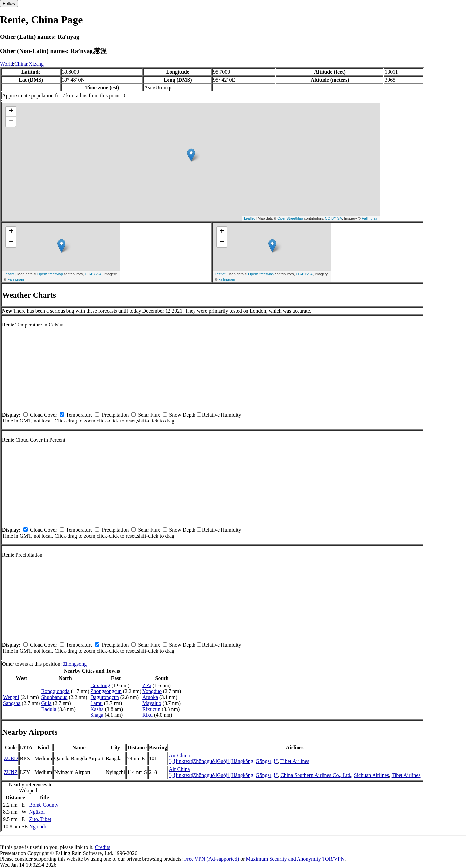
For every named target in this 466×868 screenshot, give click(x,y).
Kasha (97, 709)
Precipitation (115, 415)
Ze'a (147, 685)
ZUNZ (11, 772)
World (7, 64)
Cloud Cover (43, 415)
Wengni (11, 697)
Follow (9, 3)
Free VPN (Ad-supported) (211, 859)
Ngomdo (38, 826)
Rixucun (151, 709)
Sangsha (12, 703)
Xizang (36, 64)
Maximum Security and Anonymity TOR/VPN (295, 859)
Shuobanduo (54, 697)
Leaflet (249, 218)
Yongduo (152, 691)
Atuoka (150, 697)
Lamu (97, 703)
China (21, 64)
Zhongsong (75, 664)
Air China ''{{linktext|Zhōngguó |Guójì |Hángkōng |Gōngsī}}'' (223, 758)
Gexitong (100, 685)
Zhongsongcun (106, 691)
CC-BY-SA (334, 218)
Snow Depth (182, 415)
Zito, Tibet (40, 819)
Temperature (79, 415)
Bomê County (44, 805)
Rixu (148, 715)
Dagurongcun (105, 697)
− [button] (11, 122)
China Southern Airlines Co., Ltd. (316, 775)
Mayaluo (152, 703)
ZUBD (11, 758)
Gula (46, 703)
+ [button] (11, 111)
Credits (102, 847)
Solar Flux (149, 415)
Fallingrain (370, 218)
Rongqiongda (55, 691)
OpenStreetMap (290, 218)
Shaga (97, 715)
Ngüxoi (37, 812)
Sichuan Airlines (372, 775)
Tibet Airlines (295, 761)
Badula (49, 709)
